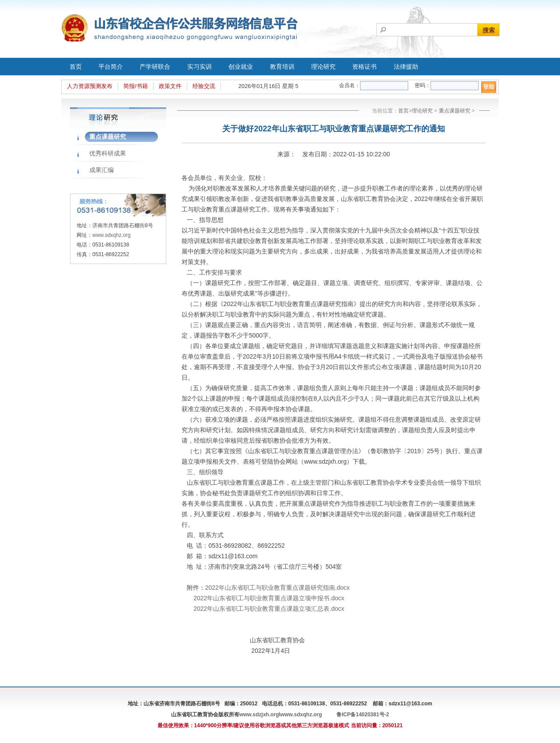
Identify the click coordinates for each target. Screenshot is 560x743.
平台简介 (111, 67)
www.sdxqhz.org (111, 235)
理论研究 (323, 67)
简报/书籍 (136, 86)
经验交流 (204, 86)
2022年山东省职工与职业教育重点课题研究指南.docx (278, 588)
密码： (423, 85)
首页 (76, 67)
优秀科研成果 (108, 153)
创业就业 (241, 67)
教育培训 (282, 67)
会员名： (350, 85)
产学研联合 (155, 67)
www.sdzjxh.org (259, 715)
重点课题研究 (108, 137)
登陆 (489, 87)
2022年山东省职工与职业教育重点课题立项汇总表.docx (269, 609)
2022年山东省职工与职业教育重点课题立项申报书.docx (269, 598)
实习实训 (199, 67)
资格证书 (364, 67)
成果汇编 (101, 170)
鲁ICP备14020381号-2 (363, 715)
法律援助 (406, 67)
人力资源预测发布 (90, 86)
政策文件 (170, 86)
